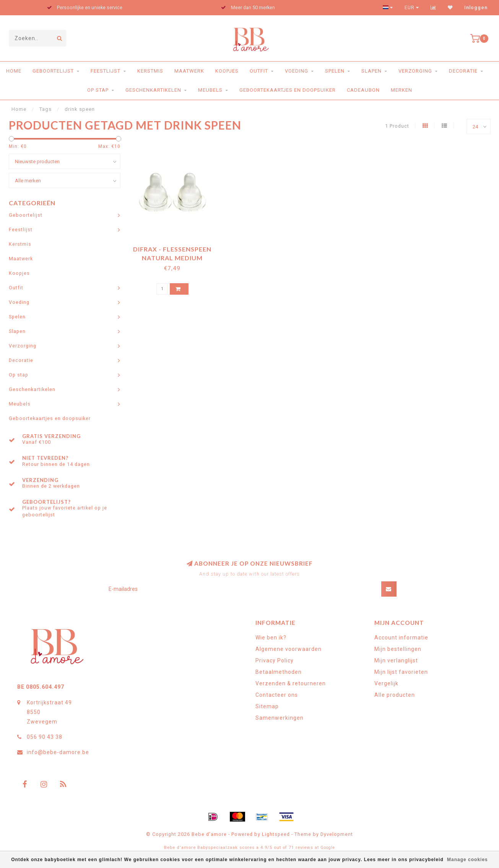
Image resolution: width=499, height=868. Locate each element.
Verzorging (415, 71)
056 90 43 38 (45, 737)
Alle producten (395, 695)
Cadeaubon (363, 90)
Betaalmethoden (279, 672)
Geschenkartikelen (153, 90)
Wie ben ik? (271, 638)
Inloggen (476, 8)
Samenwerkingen (280, 718)
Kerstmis (150, 71)
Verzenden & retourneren (291, 683)
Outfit (259, 71)
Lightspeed (276, 834)
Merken (401, 90)
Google (328, 848)
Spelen (335, 71)
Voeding (297, 71)
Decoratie (463, 71)
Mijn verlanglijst (396, 660)
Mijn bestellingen (398, 649)
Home (14, 71)
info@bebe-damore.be (58, 752)
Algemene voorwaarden (289, 649)
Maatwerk (189, 71)
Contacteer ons (277, 695)
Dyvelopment (337, 834)
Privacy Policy (275, 660)
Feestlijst (106, 71)
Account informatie (401, 638)
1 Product (397, 126)
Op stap (98, 90)
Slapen (371, 71)
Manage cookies (467, 860)
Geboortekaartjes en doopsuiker (288, 90)
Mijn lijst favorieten (401, 672)
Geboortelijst (53, 71)
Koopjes (227, 71)
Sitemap (267, 706)
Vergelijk (386, 683)
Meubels (210, 90)
